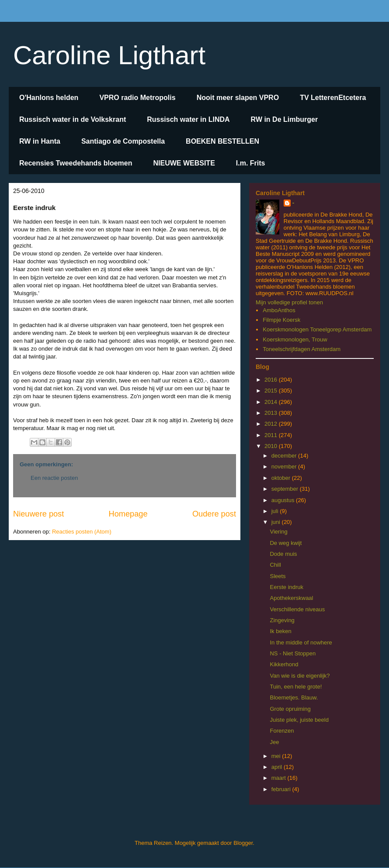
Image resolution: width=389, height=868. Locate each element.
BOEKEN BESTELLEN (222, 141)
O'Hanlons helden (49, 98)
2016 (272, 380)
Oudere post (214, 514)
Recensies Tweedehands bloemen (76, 163)
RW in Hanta (40, 141)
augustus (284, 500)
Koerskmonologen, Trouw (295, 339)
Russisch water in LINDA (188, 119)
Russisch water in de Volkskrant (73, 119)
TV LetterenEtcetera (333, 98)
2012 (272, 424)
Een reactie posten (54, 478)
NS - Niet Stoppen (293, 653)
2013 (272, 413)
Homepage (128, 514)
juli (276, 511)
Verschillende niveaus (297, 609)
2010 (272, 446)
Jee (274, 742)
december (285, 456)
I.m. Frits (251, 163)
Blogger (243, 843)
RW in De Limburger (285, 119)
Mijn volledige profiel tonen (289, 302)
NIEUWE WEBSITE (184, 163)
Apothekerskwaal (291, 598)
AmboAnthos (279, 310)
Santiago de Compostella (123, 141)
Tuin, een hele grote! (296, 687)
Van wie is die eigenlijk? (300, 676)
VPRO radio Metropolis (137, 98)
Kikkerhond (284, 664)
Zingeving (282, 620)
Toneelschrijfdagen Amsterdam (302, 349)
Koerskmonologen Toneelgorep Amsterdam (317, 329)
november (285, 467)
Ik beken (280, 631)
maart (280, 778)
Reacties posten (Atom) (82, 532)
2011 (272, 435)
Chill (275, 565)
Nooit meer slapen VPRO (238, 98)
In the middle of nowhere (301, 642)
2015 (272, 391)
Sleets (278, 576)
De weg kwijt (286, 543)
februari (282, 789)
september (286, 489)
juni (277, 522)
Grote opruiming (290, 709)
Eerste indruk (287, 587)
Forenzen (282, 731)
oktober (282, 478)
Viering (278, 532)
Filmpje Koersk (281, 320)
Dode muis (283, 554)
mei (277, 756)
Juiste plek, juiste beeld (299, 720)
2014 (272, 402)
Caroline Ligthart (109, 55)
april (278, 767)
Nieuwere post (38, 514)
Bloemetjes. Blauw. (294, 697)
